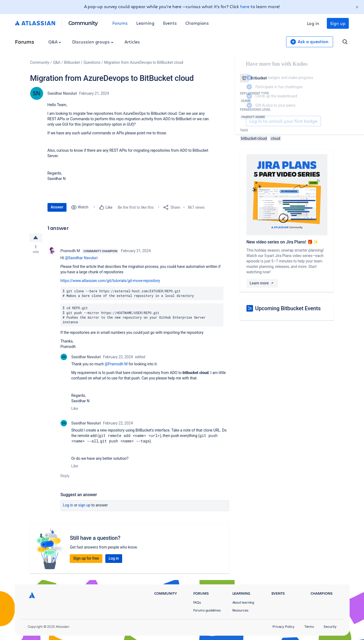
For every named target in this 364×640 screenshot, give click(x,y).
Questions (92, 62)
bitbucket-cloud (254, 138)
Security (330, 627)
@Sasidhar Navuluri (81, 258)
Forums (120, 23)
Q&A (55, 42)
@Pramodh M (116, 364)
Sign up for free (86, 558)
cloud (276, 138)
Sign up (338, 23)
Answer (57, 207)
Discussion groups (93, 42)
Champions (197, 23)
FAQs (197, 602)
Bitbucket (72, 62)
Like (75, 408)
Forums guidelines (207, 610)
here (245, 6)
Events (170, 23)
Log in (313, 23)
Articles (132, 42)
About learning (243, 602)
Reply (65, 476)
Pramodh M (70, 251)
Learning (145, 23)
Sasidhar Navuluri (62, 93)
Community (83, 23)
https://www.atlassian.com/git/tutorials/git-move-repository (110, 281)
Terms (309, 627)
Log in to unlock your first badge (246, 121)
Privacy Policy (284, 627)
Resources (240, 610)
